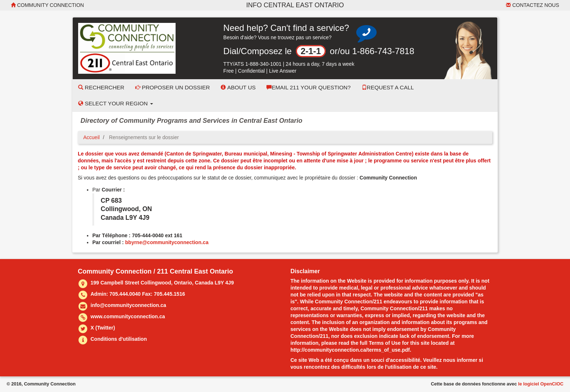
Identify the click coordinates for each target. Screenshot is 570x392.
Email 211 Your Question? (308, 87)
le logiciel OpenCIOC (541, 384)
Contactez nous (533, 5)
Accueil (91, 137)
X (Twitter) (103, 328)
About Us (238, 87)
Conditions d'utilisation (119, 339)
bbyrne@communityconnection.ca (167, 242)
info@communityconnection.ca (128, 305)
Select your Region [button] (116, 103)
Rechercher (101, 87)
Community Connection (47, 5)
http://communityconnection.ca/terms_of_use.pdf (350, 350)
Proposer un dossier (173, 87)
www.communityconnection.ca (128, 316)
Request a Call (388, 87)
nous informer (460, 360)
